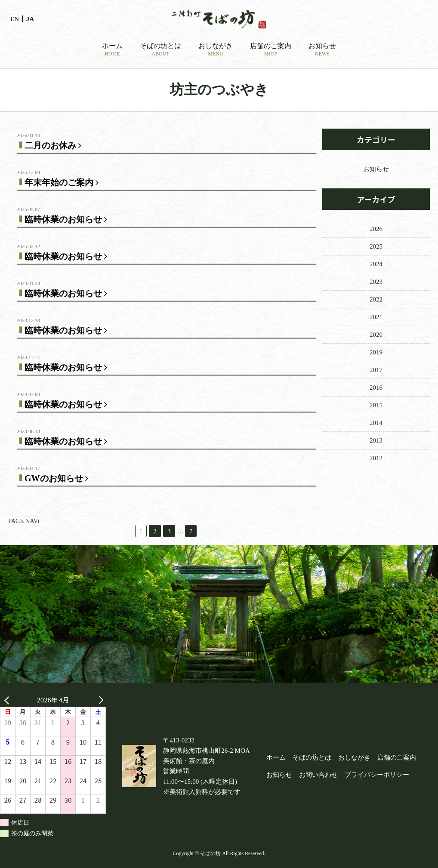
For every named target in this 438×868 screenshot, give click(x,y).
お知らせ (376, 169)
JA (30, 19)
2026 (376, 229)
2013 (376, 440)
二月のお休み (55, 145)
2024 (376, 264)
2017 (376, 370)
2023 (376, 282)
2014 (376, 423)
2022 (376, 299)
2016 (376, 388)
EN (15, 19)
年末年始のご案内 (63, 182)
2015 (376, 405)
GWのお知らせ (58, 478)
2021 (376, 317)
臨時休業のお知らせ (68, 219)
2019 (376, 352)
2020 (376, 335)
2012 (376, 458)
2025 (376, 246)
